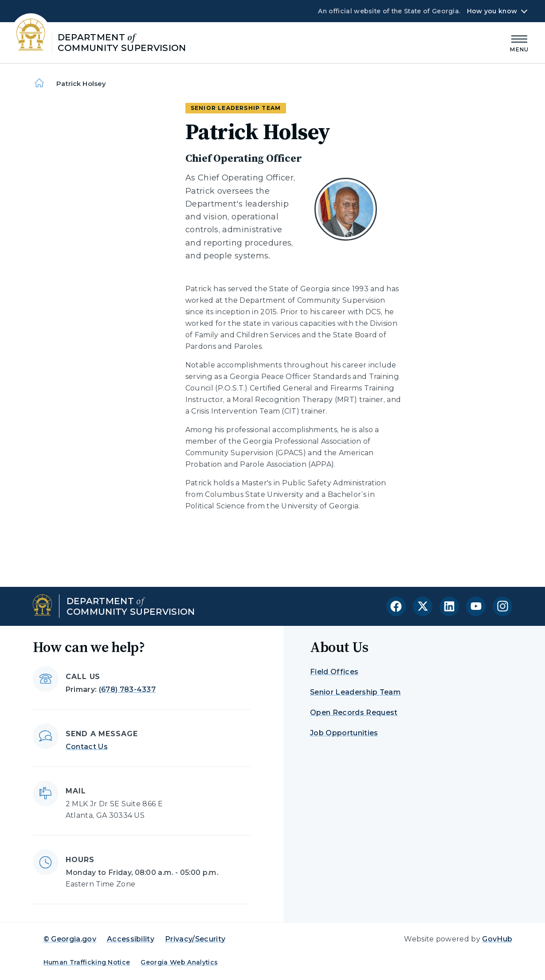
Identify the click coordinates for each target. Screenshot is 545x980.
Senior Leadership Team (355, 692)
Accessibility (131, 939)
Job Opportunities (344, 733)
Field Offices (334, 672)
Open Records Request (354, 713)
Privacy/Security (195, 939)
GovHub (497, 939)
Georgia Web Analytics (179, 962)
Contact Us (87, 747)
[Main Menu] (519, 42)
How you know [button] (492, 11)
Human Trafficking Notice (87, 962)
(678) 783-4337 (127, 689)
